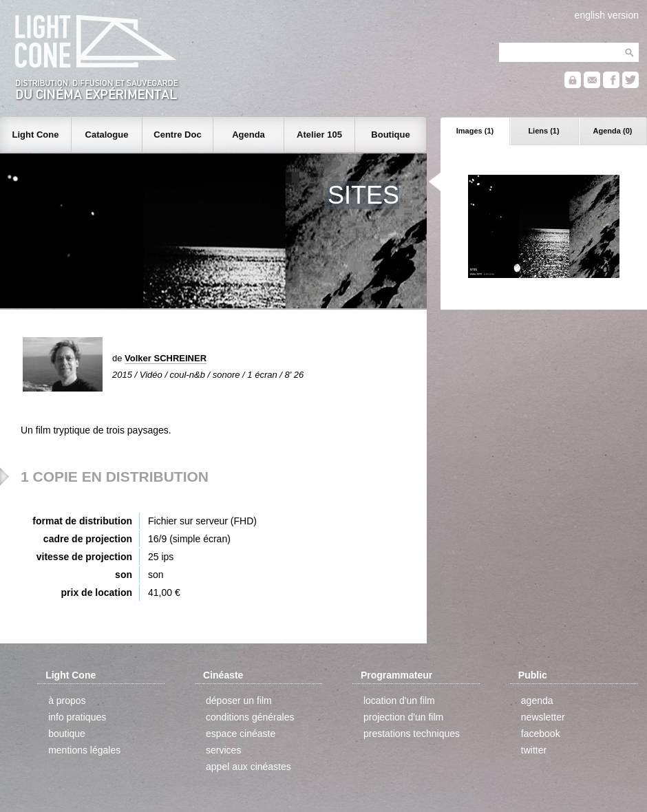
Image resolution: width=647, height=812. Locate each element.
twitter (534, 750)
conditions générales (250, 717)
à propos (67, 701)
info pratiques (77, 717)
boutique (67, 734)
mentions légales (84, 750)
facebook (541, 734)
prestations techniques (412, 734)
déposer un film (239, 701)
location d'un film (399, 701)
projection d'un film (403, 717)
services (223, 750)
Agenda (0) (613, 131)
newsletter (543, 717)
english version (607, 15)
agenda (537, 701)
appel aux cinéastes (248, 767)
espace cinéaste (241, 734)
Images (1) (475, 131)
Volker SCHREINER (166, 358)
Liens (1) (543, 131)
